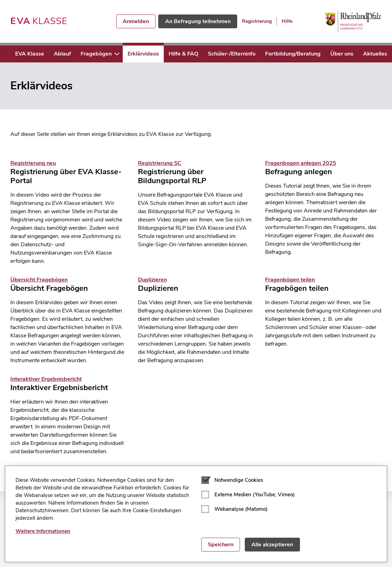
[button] (117, 54)
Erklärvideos (143, 54)
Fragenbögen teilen (290, 280)
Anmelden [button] (136, 21)
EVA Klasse (30, 54)
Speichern (221, 545)
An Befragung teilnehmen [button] (198, 21)
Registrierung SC (160, 163)
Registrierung (257, 21)
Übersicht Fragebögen (39, 280)
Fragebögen (96, 54)
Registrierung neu (33, 163)
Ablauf (62, 54)
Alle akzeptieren (272, 545)
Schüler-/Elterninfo (232, 54)
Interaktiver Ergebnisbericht (46, 379)
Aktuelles (375, 54)
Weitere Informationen (43, 531)
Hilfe (287, 21)
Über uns (342, 54)
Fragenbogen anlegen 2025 (301, 163)
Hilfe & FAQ (183, 54)
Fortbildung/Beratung (293, 54)
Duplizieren (152, 280)
